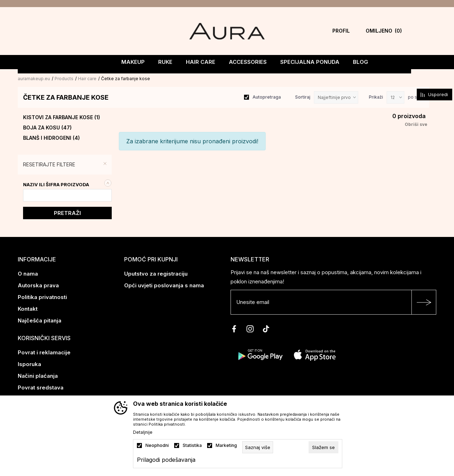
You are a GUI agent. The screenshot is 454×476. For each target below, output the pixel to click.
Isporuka (29, 363)
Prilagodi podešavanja (166, 460)
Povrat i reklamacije (44, 352)
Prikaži (376, 96)
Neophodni (157, 445)
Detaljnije (143, 432)
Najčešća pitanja (40, 320)
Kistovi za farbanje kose (62, 117)
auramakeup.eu (34, 78)
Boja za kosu (47, 127)
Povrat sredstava (41, 387)
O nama (28, 273)
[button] (67, 164)
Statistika (192, 445)
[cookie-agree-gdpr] (323, 447)
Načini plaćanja (38, 375)
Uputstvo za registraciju (156, 273)
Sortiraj (303, 96)
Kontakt (28, 308)
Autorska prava (38, 285)
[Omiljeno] (384, 31)
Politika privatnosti (42, 296)
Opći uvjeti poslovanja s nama (164, 285)
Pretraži (67, 212)
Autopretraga (267, 96)
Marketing (226, 445)
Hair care (87, 78)
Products (64, 78)
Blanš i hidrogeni (51, 137)
